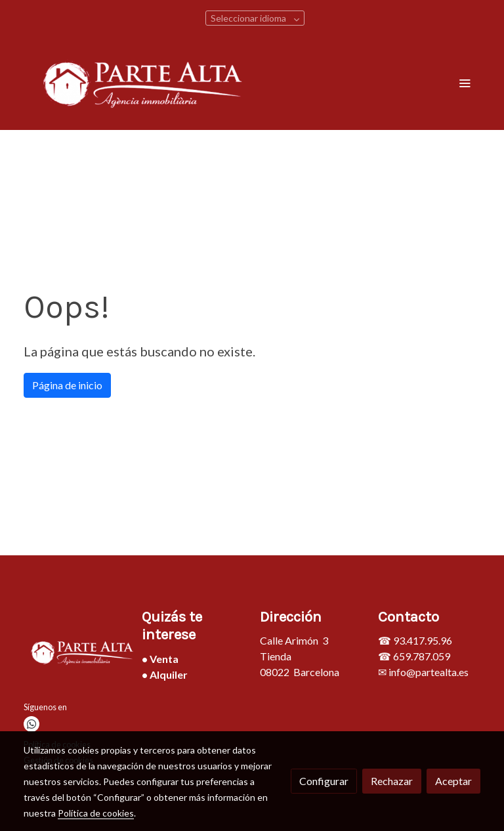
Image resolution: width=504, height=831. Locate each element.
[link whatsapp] (31, 724)
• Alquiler (165, 674)
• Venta (160, 659)
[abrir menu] (465, 83)
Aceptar (453, 781)
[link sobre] (75, 654)
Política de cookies (96, 813)
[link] (144, 82)
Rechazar (392, 781)
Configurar (324, 781)
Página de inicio (67, 385)
